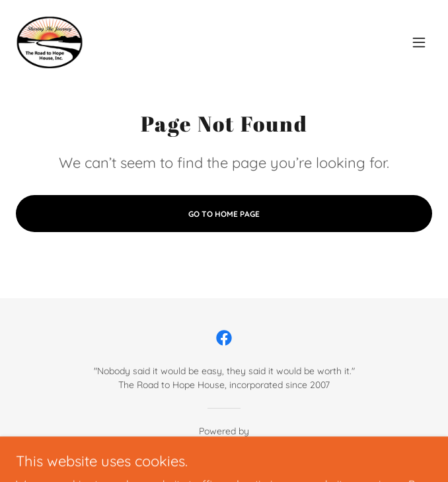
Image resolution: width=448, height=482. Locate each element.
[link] (50, 42)
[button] (419, 42)
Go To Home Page (224, 214)
